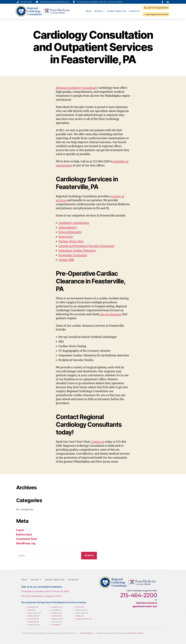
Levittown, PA (57, 613)
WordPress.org (26, 543)
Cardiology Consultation (74, 223)
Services (99, 11)
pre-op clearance (111, 314)
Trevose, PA (80, 607)
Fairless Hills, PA (34, 616)
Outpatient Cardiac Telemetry (77, 251)
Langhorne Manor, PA (84, 619)
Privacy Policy (86, 633)
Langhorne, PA (57, 607)
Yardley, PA (80, 616)
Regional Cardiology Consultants (77, 88)
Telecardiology (68, 228)
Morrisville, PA (57, 616)
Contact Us (134, 11)
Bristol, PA (31, 610)
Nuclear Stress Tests (71, 241)
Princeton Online (136, 633)
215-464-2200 (139, 595)
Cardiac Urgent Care (117, 11)
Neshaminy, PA (57, 619)
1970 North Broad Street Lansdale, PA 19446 (41, 596)
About (89, 11)
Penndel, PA (56, 625)
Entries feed (24, 535)
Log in (20, 530)
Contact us (98, 442)
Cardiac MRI (66, 260)
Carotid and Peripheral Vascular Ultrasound (86, 246)
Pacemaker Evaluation (73, 255)
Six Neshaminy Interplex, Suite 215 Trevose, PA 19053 (45, 591)
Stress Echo (66, 237)
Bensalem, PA (33, 607)
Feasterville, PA (33, 622)
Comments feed (27, 539)
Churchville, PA (33, 619)
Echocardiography (70, 232)
